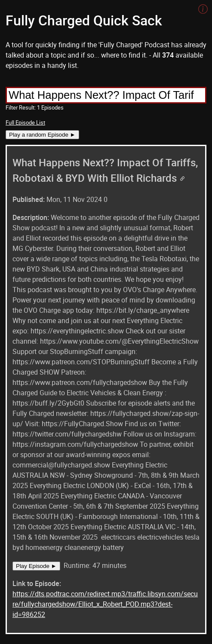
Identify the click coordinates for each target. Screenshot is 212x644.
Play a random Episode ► (42, 135)
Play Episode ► (36, 566)
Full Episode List (25, 122)
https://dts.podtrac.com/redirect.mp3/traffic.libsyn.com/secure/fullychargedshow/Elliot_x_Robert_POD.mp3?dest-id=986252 (105, 604)
